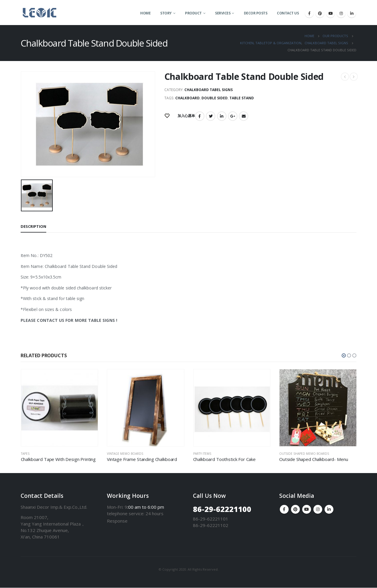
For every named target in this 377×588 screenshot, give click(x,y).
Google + (233, 116)
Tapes (25, 454)
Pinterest (295, 510)
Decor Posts (256, 13)
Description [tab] (33, 226)
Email (244, 116)
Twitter (211, 116)
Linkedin (329, 510)
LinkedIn (222, 116)
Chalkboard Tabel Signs (209, 90)
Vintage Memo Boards (125, 454)
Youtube (307, 510)
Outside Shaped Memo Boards (304, 454)
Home (145, 13)
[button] (344, 355)
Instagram (318, 510)
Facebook (200, 116)
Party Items (202, 454)
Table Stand (242, 98)
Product (193, 13)
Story (166, 13)
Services (223, 13)
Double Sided (215, 98)
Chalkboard (187, 98)
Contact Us (288, 13)
